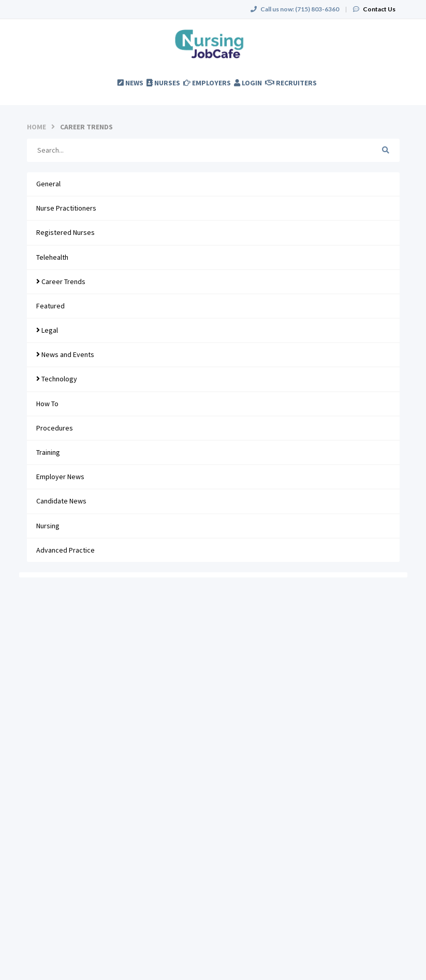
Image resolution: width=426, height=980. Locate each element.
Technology (57, 379)
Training (48, 452)
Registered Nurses (65, 232)
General (48, 184)
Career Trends (61, 281)
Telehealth (52, 257)
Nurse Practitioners (66, 208)
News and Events (65, 354)
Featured (50, 306)
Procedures (55, 428)
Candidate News (61, 501)
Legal (47, 330)
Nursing (48, 526)
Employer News (60, 477)
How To (47, 404)
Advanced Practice (65, 550)
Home (36, 127)
